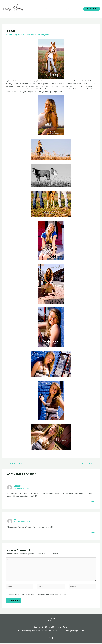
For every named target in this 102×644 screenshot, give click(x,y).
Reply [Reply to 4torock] (93, 501)
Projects (68, 9)
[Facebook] (50, 639)
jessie (18, 35)
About (50, 9)
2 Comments (10, 35)
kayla (23, 35)
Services (59, 9)
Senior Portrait (32, 35)
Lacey (16, 520)
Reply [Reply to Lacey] (93, 532)
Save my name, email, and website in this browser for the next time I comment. (37, 595)
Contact (77, 9)
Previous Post (16, 463)
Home (43, 9)
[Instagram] (53, 639)
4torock (17, 486)
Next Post (87, 463)
